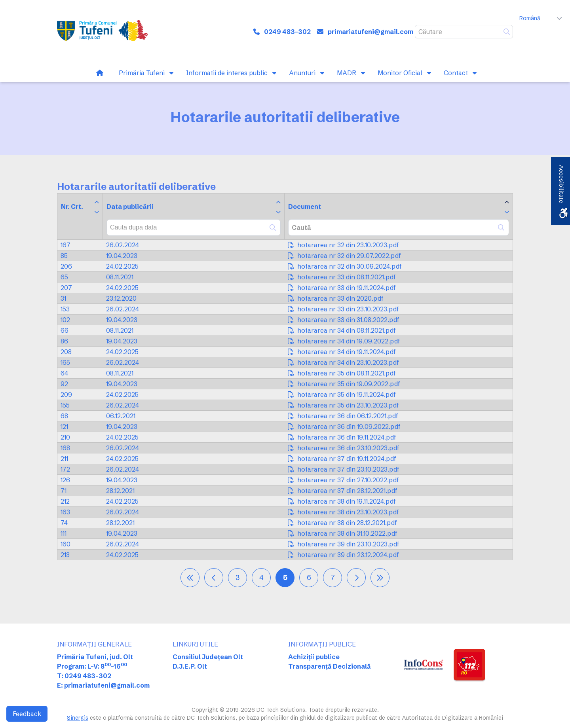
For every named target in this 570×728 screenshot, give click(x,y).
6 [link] (309, 577)
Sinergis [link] (78, 718)
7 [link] (333, 577)
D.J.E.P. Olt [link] (190, 666)
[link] (102, 32)
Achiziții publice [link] (314, 657)
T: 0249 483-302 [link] (84, 676)
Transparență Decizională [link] (330, 666)
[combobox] (194, 227)
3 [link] (237, 577)
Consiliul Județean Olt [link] (208, 657)
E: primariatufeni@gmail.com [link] (103, 685)
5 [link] (285, 577)
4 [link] (261, 577)
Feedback (27, 714)
